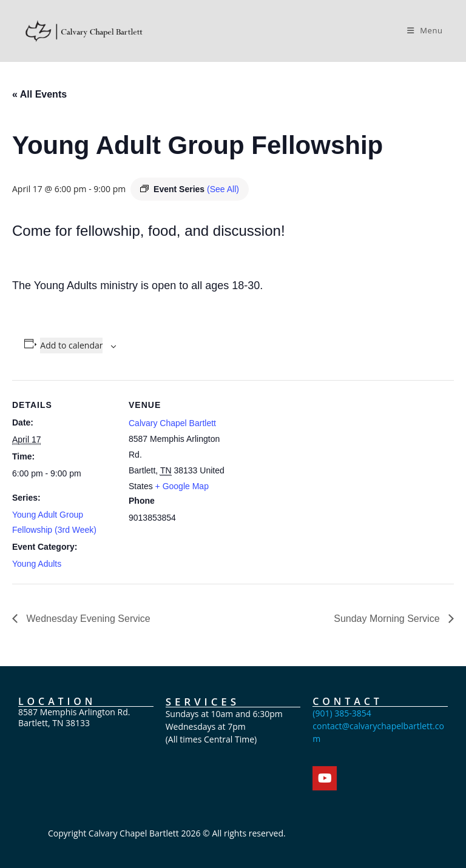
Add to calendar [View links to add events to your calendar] (71, 345)
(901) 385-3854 (342, 713)
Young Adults (37, 564)
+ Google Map (182, 486)
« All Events (39, 94)
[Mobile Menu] (425, 30)
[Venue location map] (309, 464)
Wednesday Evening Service (87, 619)
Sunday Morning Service (388, 619)
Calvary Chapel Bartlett (172, 423)
